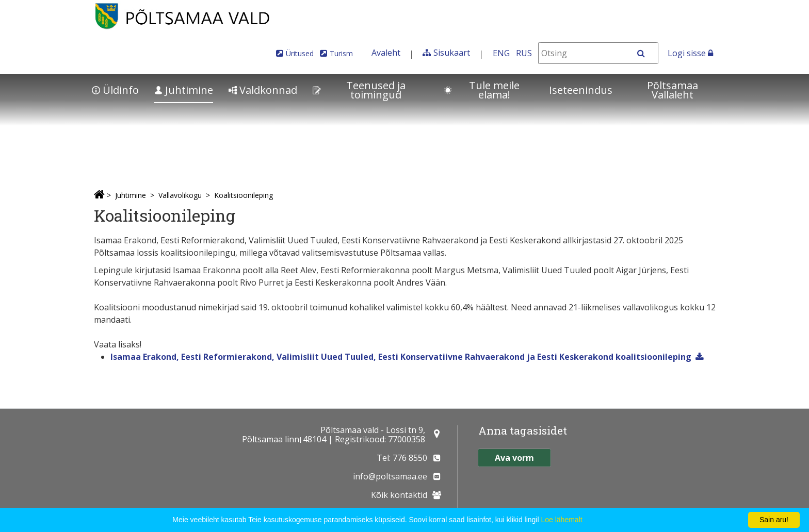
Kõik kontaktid (399, 495)
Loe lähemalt (561, 520)
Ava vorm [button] (514, 458)
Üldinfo (115, 90)
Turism (341, 53)
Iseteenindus (581, 90)
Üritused (300, 53)
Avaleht (386, 53)
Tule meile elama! (482, 90)
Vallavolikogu (180, 195)
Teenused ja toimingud (359, 90)
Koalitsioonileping (244, 195)
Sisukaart (452, 53)
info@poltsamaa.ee (390, 476)
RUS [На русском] (524, 53)
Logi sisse (690, 53)
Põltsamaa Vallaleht (673, 90)
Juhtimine (184, 90)
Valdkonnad (263, 90)
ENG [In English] (501, 53)
